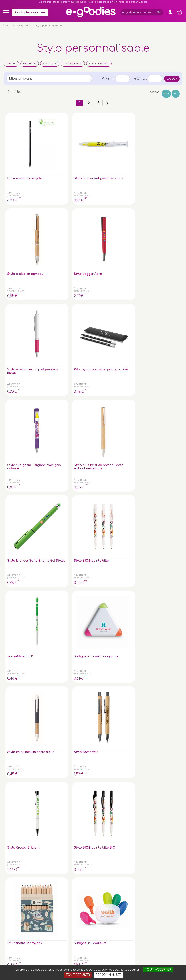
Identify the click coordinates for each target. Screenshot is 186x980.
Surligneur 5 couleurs (88, 343)
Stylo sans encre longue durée (56, 473)
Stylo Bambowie (127, 277)
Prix (176, 94)
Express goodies (161, 882)
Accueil (7, 26)
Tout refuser (78, 975)
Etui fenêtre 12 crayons (54, 343)
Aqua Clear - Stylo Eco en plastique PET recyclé (57, 539)
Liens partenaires (162, 897)
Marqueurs (30, 64)
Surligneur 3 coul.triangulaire (56, 279)
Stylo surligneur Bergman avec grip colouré (55, 215)
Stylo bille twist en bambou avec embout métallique (93, 215)
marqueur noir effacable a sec (162, 473)
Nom (166, 94)
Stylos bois (50, 64)
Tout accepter (158, 970)
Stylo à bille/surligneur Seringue (55, 151)
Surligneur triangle (22, 406)
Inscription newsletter (90, 902)
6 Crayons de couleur (160, 343)
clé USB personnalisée (39, 943)
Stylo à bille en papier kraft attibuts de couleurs (126, 347)
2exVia (121, 964)
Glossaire (156, 890)
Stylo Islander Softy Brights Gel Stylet (127, 215)
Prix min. (108, 79)
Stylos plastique (99, 64)
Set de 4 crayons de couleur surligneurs (127, 474)
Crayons (11, 64)
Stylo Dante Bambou (52, 602)
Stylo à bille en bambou (90, 149)
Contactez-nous (27, 12)
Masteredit (138, 964)
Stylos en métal (73, 64)
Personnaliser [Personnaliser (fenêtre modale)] (108, 975)
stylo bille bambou (93, 601)
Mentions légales (90, 964)
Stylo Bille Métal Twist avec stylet (91, 408)
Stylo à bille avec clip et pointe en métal (163, 151)
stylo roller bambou (123, 602)
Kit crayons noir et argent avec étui (21, 214)
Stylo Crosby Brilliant (160, 279)
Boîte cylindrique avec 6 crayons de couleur (164, 604)
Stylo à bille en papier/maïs (126, 408)
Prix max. (140, 79)
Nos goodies (23, 26)
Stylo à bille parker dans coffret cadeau (19, 539)
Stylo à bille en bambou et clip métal (54, 410)
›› (107, 103)
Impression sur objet (163, 886)
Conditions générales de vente (59, 964)
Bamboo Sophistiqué (124, 538)
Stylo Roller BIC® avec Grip (92, 473)
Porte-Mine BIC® (20, 277)
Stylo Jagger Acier (129, 147)
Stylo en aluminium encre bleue (93, 279)
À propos (157, 894)
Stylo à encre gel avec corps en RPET (163, 539)
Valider (172, 79)
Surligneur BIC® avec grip (19, 473)
